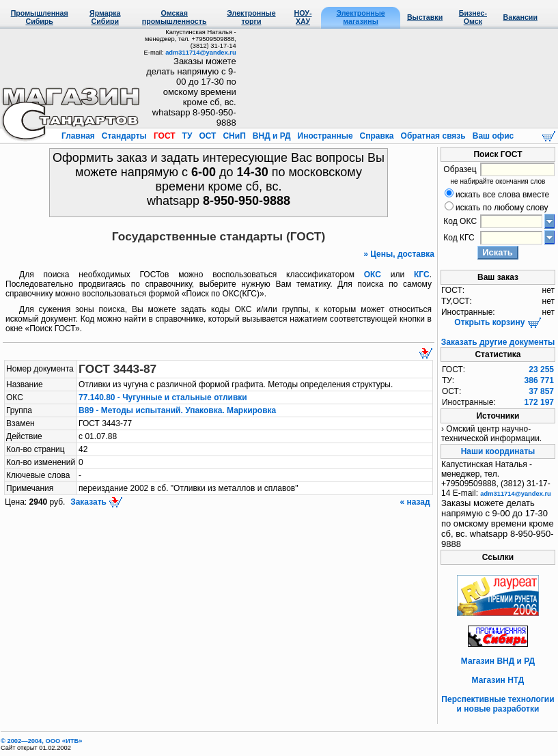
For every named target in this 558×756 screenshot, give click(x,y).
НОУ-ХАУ (303, 17)
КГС (422, 275)
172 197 (539, 402)
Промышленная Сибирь (40, 17)
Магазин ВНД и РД (498, 661)
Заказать (96, 502)
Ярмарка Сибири (105, 17)
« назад (416, 502)
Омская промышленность (175, 17)
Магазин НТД (498, 680)
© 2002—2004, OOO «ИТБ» (41, 741)
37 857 (541, 391)
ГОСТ (165, 136)
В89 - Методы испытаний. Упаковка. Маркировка (177, 410)
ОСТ (208, 136)
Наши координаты (498, 451)
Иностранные (325, 136)
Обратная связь (433, 136)
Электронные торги (251, 17)
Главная (79, 136)
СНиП (234, 136)
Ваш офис (492, 136)
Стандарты (124, 136)
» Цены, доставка (399, 254)
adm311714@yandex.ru (200, 53)
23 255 (541, 369)
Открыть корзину (498, 322)
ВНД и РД (271, 136)
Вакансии (520, 17)
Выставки (425, 17)
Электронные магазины (360, 17)
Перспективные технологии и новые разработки (498, 704)
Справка (377, 136)
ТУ (187, 136)
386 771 (539, 380)
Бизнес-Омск (473, 17)
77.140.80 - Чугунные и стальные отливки (163, 397)
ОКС (373, 275)
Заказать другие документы (498, 342)
